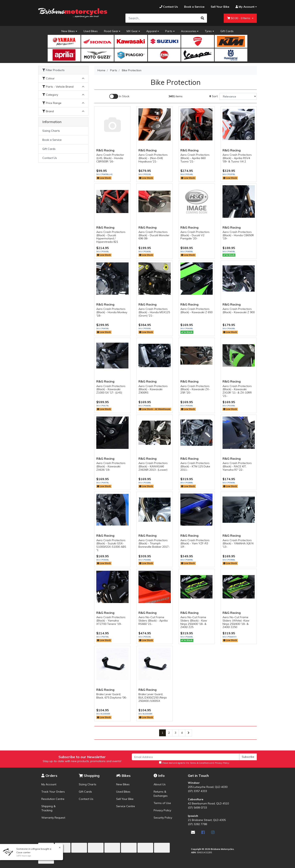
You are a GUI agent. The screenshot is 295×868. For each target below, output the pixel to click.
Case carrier (23, 852)
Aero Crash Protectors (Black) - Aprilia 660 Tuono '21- (195, 158)
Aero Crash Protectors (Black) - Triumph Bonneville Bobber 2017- (154, 544)
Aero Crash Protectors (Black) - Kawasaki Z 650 (196, 311)
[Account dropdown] (245, 7)
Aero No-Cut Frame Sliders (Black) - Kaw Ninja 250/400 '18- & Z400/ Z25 (194, 622)
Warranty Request (53, 818)
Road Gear (111, 31)
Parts (169, 31)
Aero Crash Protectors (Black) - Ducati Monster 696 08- (154, 235)
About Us (160, 784)
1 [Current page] (162, 733)
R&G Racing (105, 150)
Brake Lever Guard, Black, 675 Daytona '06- (112, 696)
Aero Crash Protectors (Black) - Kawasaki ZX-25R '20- (195, 389)
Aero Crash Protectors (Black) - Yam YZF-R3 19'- (195, 544)
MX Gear (132, 31)
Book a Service (52, 140)
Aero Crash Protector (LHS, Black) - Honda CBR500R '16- (110, 158)
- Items (239, 18)
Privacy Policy (162, 810)
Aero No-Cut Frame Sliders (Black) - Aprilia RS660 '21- (153, 621)
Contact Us (50, 158)
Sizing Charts (51, 131)
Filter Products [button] (53, 70)
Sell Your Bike (125, 799)
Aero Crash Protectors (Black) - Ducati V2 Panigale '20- (195, 235)
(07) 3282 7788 (197, 824)
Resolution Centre (53, 799)
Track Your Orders (53, 792)
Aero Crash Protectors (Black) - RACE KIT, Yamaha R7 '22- (237, 466)
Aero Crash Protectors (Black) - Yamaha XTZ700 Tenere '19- (111, 621)
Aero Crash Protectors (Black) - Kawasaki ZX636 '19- (111, 466)
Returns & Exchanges (161, 794)
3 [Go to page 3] (175, 733)
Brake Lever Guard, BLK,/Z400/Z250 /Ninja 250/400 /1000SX (153, 698)
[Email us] (193, 832)
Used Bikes (91, 31)
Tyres (208, 31)
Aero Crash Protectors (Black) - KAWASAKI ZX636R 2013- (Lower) (153, 466)
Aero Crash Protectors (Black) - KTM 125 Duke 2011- (195, 466)
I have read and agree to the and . (194, 763)
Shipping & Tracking (48, 808)
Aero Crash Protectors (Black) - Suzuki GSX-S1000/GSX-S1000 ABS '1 (111, 545)
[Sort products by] (238, 96)
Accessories (189, 31)
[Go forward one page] (189, 733)
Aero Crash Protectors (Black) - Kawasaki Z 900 (239, 311)
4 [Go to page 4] (182, 733)
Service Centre (126, 806)
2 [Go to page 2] (169, 733)
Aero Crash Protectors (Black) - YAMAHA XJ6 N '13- (238, 544)
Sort (213, 96)
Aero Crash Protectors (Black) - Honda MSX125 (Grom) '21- (154, 312)
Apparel (152, 31)
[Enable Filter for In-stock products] (119, 96)
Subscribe (248, 757)
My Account (49, 784)
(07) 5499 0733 (197, 808)
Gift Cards (227, 31)
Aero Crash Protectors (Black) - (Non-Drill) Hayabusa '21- (153, 158)
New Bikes (68, 31)
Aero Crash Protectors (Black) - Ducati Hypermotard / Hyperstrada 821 (111, 237)
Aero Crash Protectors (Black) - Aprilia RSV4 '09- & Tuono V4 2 (237, 158)
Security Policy (163, 818)
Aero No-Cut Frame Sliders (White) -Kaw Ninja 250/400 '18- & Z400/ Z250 (236, 622)
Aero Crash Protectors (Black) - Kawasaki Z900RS (153, 389)
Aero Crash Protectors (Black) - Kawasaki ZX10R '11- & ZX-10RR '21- (237, 391)
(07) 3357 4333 (197, 791)
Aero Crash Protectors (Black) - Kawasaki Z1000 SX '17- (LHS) (111, 389)
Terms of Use (162, 803)
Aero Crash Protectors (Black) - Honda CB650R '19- (238, 235)
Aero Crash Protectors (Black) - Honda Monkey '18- (112, 312)
